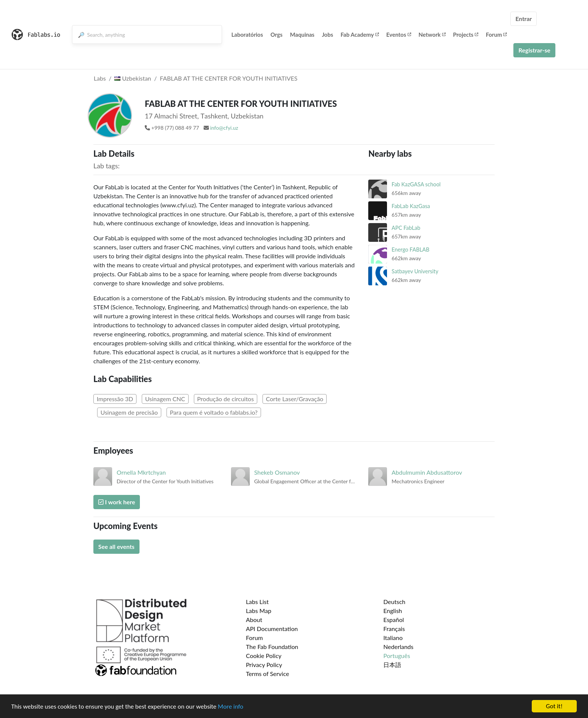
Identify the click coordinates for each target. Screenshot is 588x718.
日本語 (392, 665)
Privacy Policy (264, 665)
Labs (100, 78)
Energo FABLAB (410, 250)
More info (231, 707)
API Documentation (272, 629)
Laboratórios (247, 34)
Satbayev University (415, 271)
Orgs (276, 34)
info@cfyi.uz (224, 128)
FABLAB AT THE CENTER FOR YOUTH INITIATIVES (229, 78)
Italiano (393, 638)
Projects (466, 34)
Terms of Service (268, 674)
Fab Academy (360, 34)
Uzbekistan (133, 78)
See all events (116, 546)
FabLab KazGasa (411, 206)
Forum (496, 34)
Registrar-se (534, 50)
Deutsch (394, 602)
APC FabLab (406, 228)
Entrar (523, 19)
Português (397, 656)
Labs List (257, 602)
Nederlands (398, 647)
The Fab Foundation (272, 647)
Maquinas (302, 34)
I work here (117, 502)
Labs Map (259, 611)
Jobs (327, 34)
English (393, 611)
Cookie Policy (264, 656)
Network (432, 34)
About (254, 620)
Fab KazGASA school (416, 184)
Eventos (399, 34)
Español (394, 620)
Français (394, 629)
